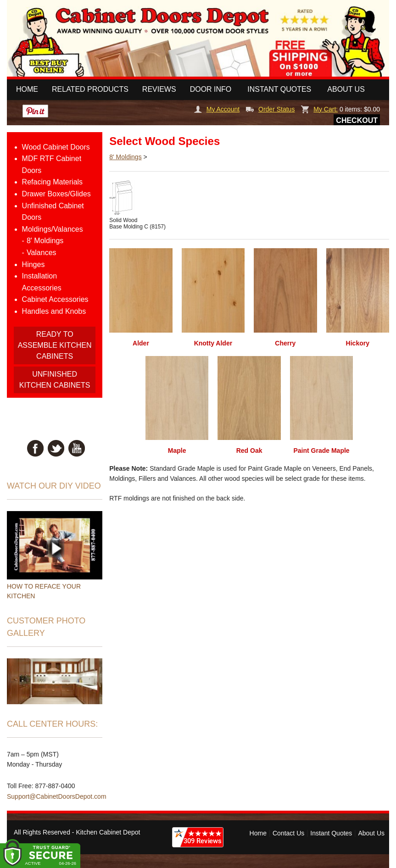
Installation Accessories (42, 282)
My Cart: (319, 109)
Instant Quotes (279, 89)
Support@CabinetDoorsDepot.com (57, 796)
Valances (42, 253)
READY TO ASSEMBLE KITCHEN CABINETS (55, 345)
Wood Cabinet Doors (56, 147)
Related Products (90, 89)
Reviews (159, 89)
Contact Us (288, 833)
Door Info (211, 89)
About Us (346, 89)
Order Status (270, 109)
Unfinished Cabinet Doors (53, 212)
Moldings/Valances (53, 229)
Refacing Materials (53, 182)
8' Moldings (45, 241)
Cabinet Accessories (55, 299)
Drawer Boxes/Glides (56, 194)
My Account (217, 109)
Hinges (33, 264)
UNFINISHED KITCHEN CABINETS (55, 380)
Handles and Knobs (54, 311)
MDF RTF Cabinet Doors (52, 164)
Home (27, 89)
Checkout (357, 120)
